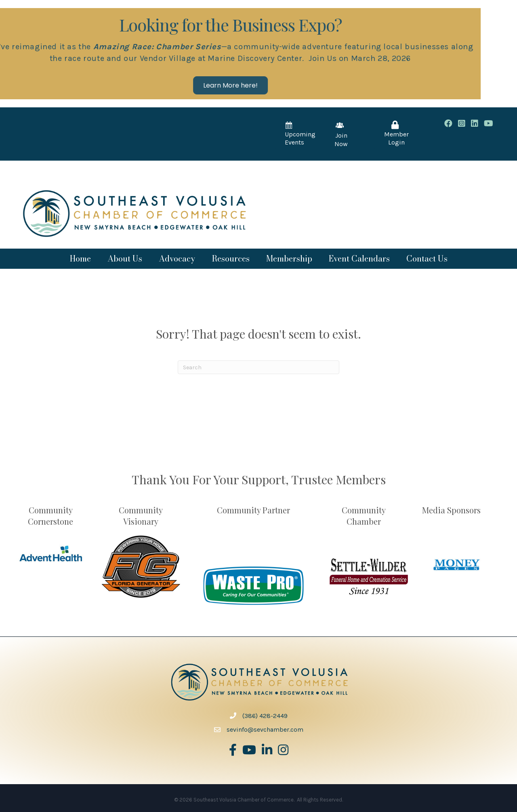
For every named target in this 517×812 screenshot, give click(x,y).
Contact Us (427, 258)
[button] (160, 85)
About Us (125, 258)
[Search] (258, 367)
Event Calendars (359, 258)
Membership (289, 258)
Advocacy (177, 258)
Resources (231, 258)
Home (80, 258)
